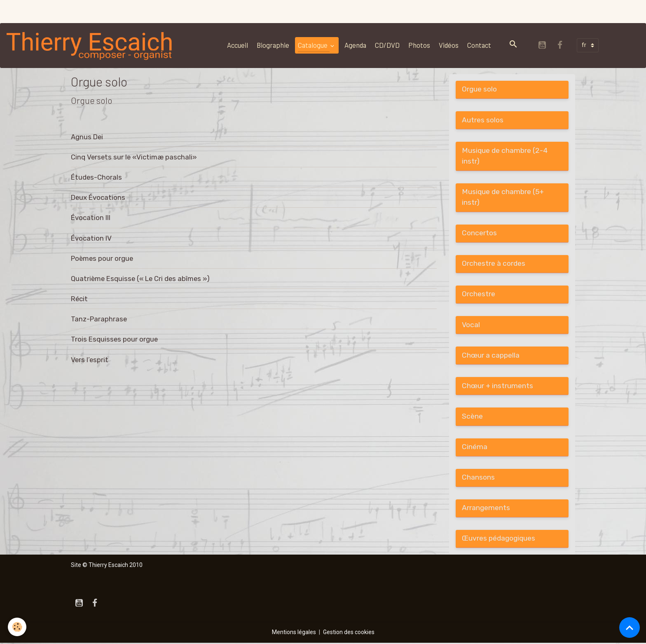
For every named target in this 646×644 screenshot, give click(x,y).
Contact (479, 45)
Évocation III (91, 218)
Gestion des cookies (349, 633)
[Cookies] (18, 627)
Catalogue (313, 45)
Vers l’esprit (90, 360)
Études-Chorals (96, 177)
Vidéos (449, 45)
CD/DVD (387, 45)
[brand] (91, 45)
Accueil (238, 45)
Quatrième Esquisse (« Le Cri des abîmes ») (140, 279)
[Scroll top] (630, 628)
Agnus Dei (87, 137)
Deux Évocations (98, 197)
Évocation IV (91, 238)
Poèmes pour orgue (102, 258)
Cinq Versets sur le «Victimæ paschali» (134, 157)
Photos (419, 45)
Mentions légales (294, 633)
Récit (79, 299)
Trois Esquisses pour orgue (114, 339)
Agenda (355, 45)
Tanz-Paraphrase (99, 319)
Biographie (273, 45)
